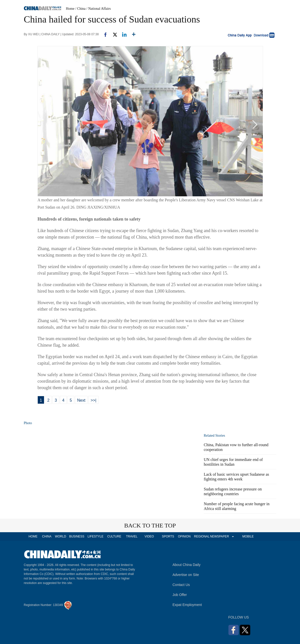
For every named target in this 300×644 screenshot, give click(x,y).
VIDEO (149, 536)
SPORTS (168, 536)
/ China (80, 9)
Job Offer (180, 595)
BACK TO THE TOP (150, 525)
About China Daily (186, 565)
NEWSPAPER (219, 536)
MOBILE (248, 536)
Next (81, 400)
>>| (93, 400)
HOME (33, 536)
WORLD (61, 536)
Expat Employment (187, 605)
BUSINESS (77, 536)
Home (70, 9)
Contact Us (181, 585)
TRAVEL (132, 536)
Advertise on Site (186, 575)
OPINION (184, 536)
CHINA (47, 536)
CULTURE (114, 536)
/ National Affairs (99, 9)
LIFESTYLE (95, 536)
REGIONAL (202, 536)
